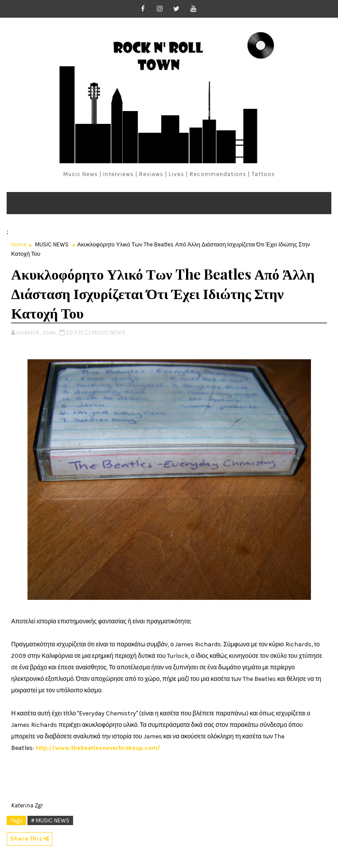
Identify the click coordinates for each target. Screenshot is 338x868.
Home (19, 244)
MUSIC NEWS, (109, 332)
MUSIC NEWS (52, 244)
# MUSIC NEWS (50, 820)
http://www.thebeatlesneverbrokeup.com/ (98, 748)
